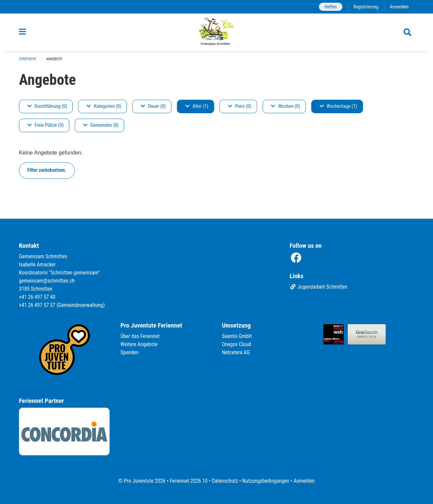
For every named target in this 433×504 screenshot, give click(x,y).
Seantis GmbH (237, 336)
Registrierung (366, 7)
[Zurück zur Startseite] (217, 33)
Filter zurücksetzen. (47, 172)
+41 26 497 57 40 (38, 297)
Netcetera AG (236, 352)
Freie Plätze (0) (45, 127)
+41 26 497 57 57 (38, 305)
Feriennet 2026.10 (188, 481)
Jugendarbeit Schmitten (319, 287)
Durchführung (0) (47, 108)
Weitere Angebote (139, 344)
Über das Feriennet (140, 336)
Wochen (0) (286, 108)
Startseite (28, 61)
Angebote (55, 61)
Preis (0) (240, 108)
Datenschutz (225, 481)
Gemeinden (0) (101, 127)
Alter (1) (197, 108)
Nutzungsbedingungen (266, 481)
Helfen (330, 7)
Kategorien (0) (104, 108)
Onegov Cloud (237, 344)
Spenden (130, 352)
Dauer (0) (153, 108)
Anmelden (399, 7)
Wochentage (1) (338, 108)
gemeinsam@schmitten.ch (47, 281)
